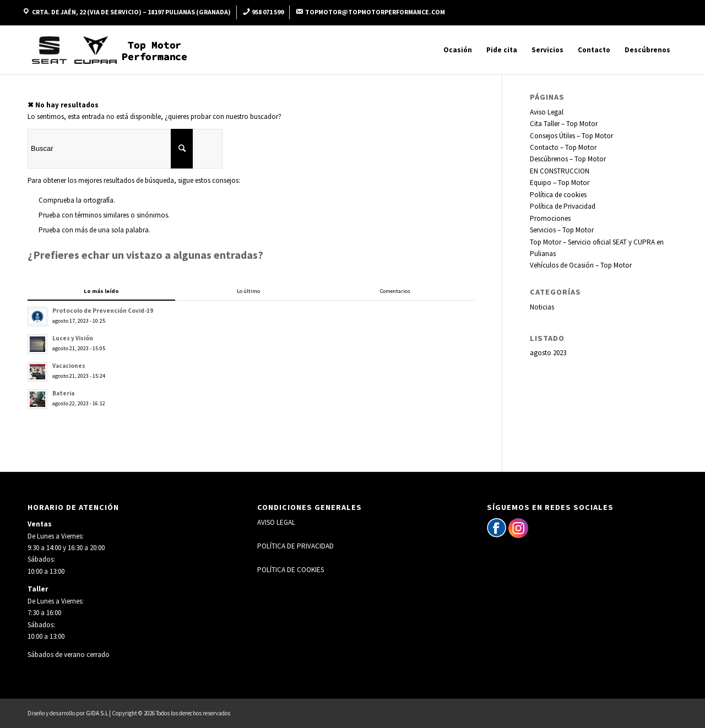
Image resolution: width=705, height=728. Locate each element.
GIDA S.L (97, 713)
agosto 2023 (548, 353)
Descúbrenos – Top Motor (568, 159)
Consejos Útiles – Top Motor (571, 136)
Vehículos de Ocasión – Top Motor (581, 265)
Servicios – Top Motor (562, 230)
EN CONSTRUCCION (560, 171)
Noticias (542, 307)
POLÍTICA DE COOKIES (291, 570)
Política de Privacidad (563, 206)
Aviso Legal (547, 112)
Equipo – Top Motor (560, 183)
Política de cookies (558, 195)
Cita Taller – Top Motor (564, 124)
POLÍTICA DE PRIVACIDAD (295, 546)
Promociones (550, 218)
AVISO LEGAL (276, 522)
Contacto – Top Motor (563, 147)
